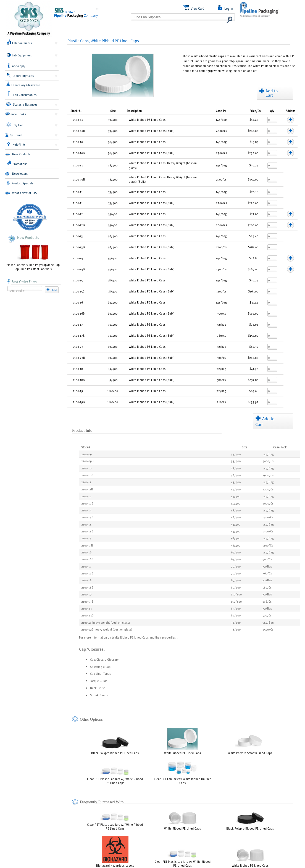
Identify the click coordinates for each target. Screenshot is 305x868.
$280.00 (253, 131)
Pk (221, 111)
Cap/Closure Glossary (104, 659)
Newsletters (16, 174)
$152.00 (253, 335)
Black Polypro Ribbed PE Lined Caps (115, 745)
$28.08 (254, 324)
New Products (18, 154)
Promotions (17, 163)
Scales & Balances (22, 104)
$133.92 (253, 402)
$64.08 (254, 391)
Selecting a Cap (100, 667)
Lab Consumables (22, 94)
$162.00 (253, 313)
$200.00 (253, 225)
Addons (290, 111)
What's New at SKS (21, 193)
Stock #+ (76, 111)
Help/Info (16, 144)
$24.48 (254, 236)
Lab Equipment (19, 55)
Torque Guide (99, 681)
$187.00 (253, 247)
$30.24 (254, 165)
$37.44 (254, 302)
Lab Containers (19, 42)
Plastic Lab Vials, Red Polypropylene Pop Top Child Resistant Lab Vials (33, 257)
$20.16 (254, 192)
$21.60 (254, 214)
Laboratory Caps (20, 75)
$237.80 (253, 380)
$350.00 (253, 179)
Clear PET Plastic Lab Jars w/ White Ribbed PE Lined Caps (115, 776)
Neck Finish (98, 688)
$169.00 (253, 269)
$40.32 (254, 347)
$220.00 (253, 203)
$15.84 (254, 142)
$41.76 (254, 369)
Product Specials (20, 183)
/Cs (255, 111)
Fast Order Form (22, 282)
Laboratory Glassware (23, 84)
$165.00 (253, 291)
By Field (15, 125)
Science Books (15, 114)
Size (113, 111)
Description (134, 111)
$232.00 (253, 153)
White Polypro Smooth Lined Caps (250, 743)
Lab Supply (16, 66)
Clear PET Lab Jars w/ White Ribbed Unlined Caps (183, 772)
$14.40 (254, 120)
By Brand (13, 135)
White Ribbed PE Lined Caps (182, 741)
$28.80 (254, 258)
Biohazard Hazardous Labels (115, 852)
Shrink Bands (99, 695)
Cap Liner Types (100, 674)
